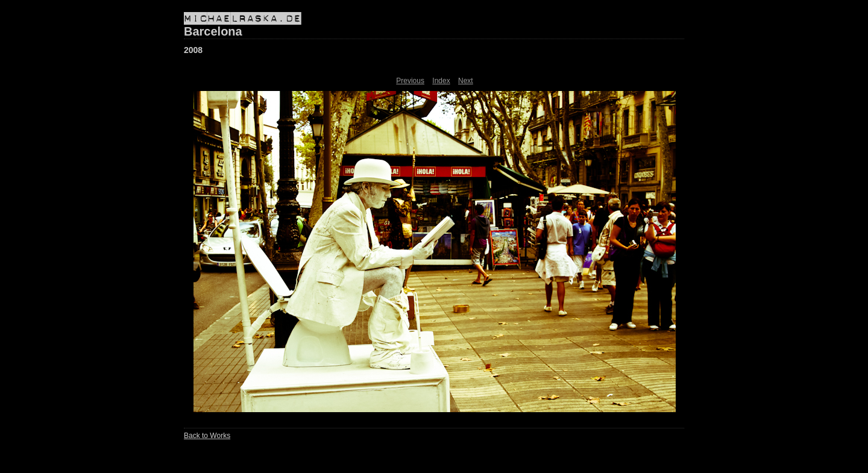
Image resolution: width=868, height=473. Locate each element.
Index (441, 81)
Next (466, 81)
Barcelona (213, 31)
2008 (193, 50)
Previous (410, 81)
